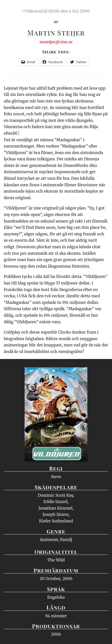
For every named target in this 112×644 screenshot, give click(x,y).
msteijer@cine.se (56, 42)
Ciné (16, 9)
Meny (102, 9)
